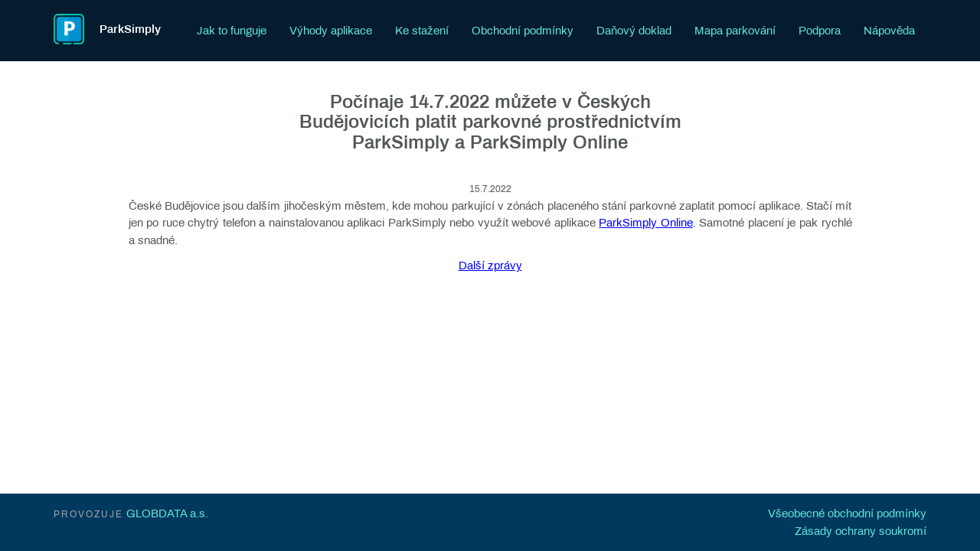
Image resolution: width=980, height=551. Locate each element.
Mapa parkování (735, 31)
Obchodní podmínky (523, 31)
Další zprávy (490, 266)
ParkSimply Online (646, 223)
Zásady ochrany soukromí (861, 531)
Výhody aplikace (331, 31)
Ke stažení (422, 31)
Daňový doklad (634, 31)
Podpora (820, 31)
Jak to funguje (232, 31)
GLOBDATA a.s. (167, 514)
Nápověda (889, 31)
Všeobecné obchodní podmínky (847, 514)
